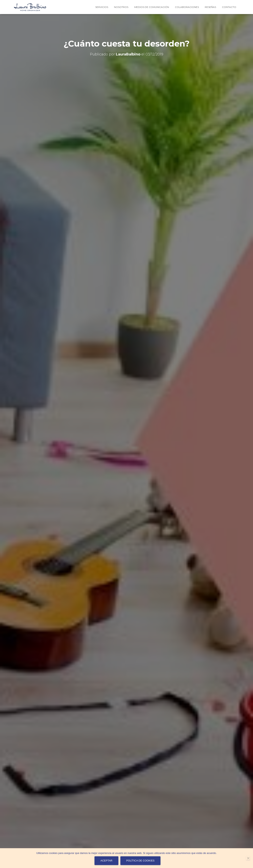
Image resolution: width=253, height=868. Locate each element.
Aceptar (106, 861)
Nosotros (121, 7)
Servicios (102, 7)
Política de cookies (140, 861)
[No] (248, 858)
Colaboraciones (187, 7)
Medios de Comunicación (152, 7)
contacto (229, 7)
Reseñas (210, 7)
